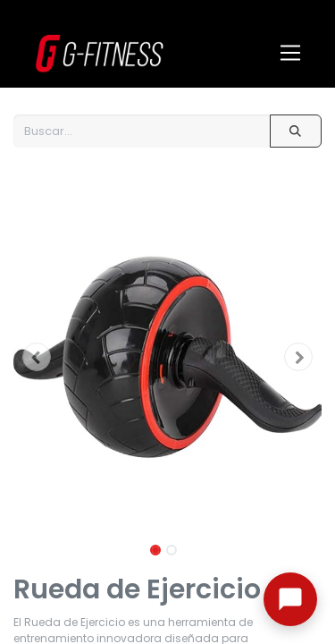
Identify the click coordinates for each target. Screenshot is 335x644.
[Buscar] (296, 131)
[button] (37, 357)
